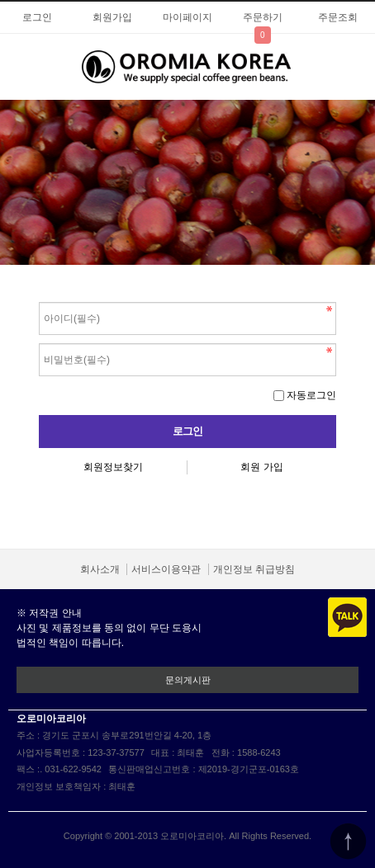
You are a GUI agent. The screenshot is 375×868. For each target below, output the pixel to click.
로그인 (37, 17)
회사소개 (100, 569)
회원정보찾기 (113, 467)
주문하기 (263, 17)
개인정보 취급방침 (254, 569)
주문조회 (338, 17)
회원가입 (112, 17)
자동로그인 (311, 395)
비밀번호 (39, 298)
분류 (21, 65)
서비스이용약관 (166, 569)
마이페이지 (187, 17)
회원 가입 (261, 467)
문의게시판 (188, 680)
